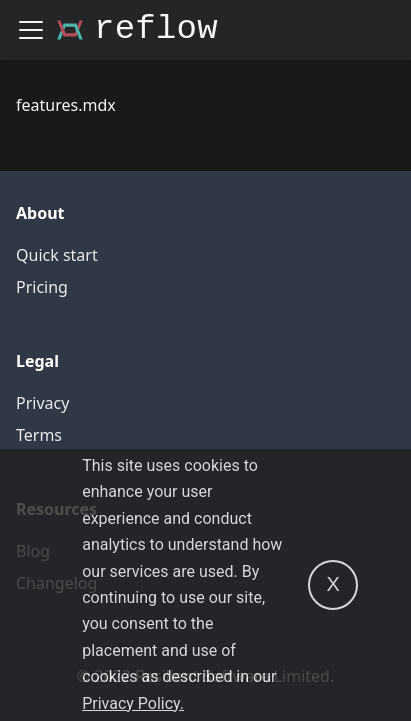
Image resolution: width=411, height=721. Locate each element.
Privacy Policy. (133, 703)
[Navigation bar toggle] (31, 30)
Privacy (42, 403)
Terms (39, 435)
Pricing (42, 287)
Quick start (57, 255)
